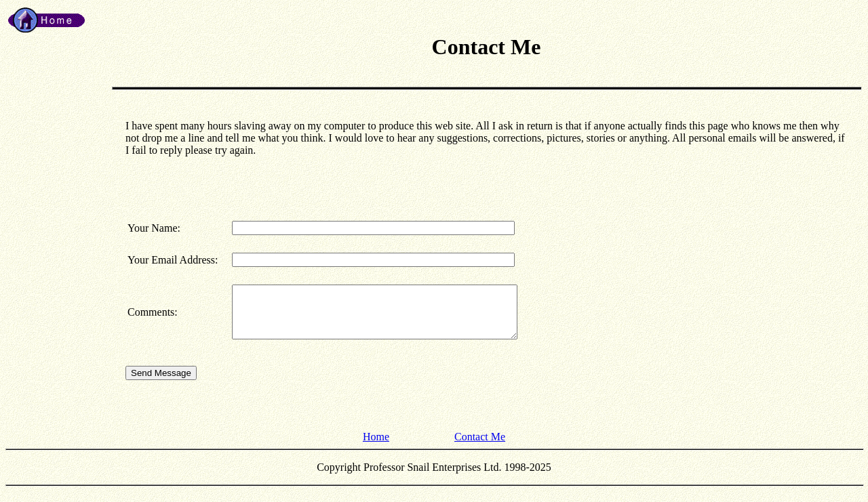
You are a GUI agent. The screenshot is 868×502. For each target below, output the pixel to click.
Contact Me (480, 447)
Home (376, 447)
